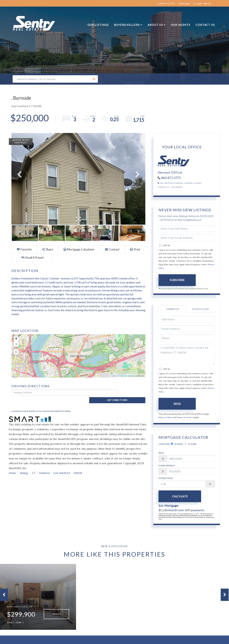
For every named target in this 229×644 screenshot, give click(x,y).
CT (35, 467)
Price (161, 453)
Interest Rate (166, 478)
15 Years (190, 444)
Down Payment (167, 466)
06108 (80, 467)
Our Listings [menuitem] (98, 25)
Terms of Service (185, 417)
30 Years (177, 444)
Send (177, 404)
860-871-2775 (166, 4)
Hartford (46, 467)
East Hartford (64, 467)
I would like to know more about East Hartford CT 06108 (187, 354)
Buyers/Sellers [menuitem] (127, 25)
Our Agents (177, 187)
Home (13, 467)
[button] (94, 79)
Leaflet (113, 376)
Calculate (177, 496)
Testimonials (184, 4)
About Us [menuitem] (155, 25)
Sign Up (207, 4)
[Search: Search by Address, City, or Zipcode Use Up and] (52, 79)
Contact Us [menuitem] (205, 25)
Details (56, 615)
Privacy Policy (165, 417)
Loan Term (164, 444)
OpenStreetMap (127, 376)
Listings (25, 467)
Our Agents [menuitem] (181, 25)
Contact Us (163, 187)
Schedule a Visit (201, 309)
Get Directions (132, 393)
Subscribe (177, 280)
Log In (199, 4)
